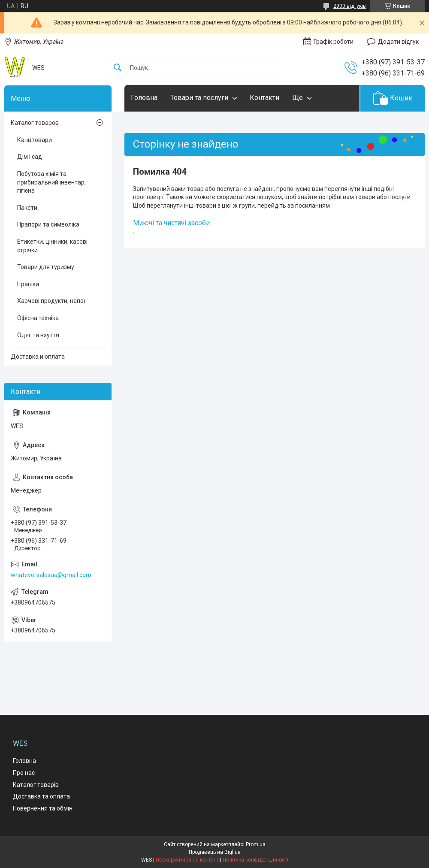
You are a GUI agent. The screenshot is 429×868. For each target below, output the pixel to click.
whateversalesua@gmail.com (51, 575)
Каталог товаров (35, 123)
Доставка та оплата (41, 796)
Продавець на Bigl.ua (215, 852)
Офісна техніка (38, 318)
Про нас (24, 773)
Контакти (264, 98)
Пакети (27, 208)
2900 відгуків (350, 6)
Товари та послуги (199, 98)
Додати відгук (398, 42)
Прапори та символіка (48, 224)
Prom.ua (256, 844)
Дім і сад (30, 157)
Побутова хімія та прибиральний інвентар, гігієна (51, 182)
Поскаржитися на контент (187, 860)
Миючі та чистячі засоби (171, 223)
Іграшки (28, 284)
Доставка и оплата (38, 357)
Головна (144, 98)
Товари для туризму (46, 267)
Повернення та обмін (43, 808)
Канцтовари (35, 140)
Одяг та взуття (38, 335)
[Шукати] (118, 68)
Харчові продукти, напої (51, 301)
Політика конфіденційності (255, 860)
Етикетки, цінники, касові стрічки (52, 246)
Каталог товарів (36, 785)
